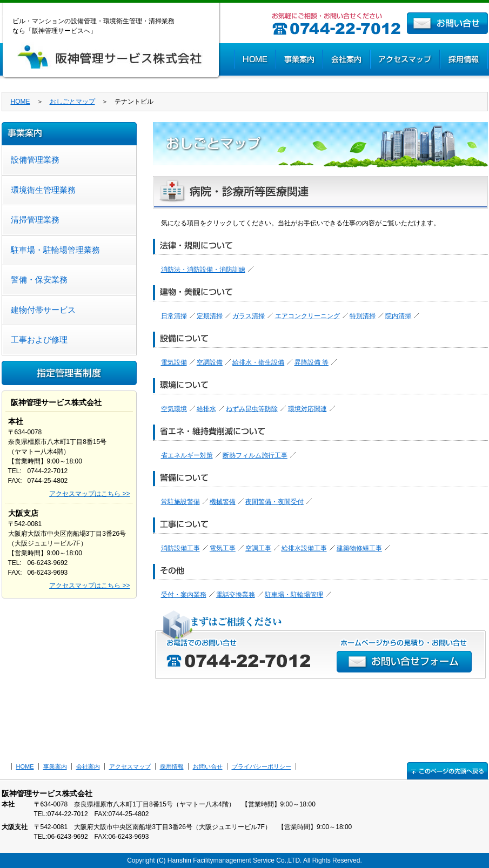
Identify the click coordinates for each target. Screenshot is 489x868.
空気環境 (174, 409)
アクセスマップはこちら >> (89, 494)
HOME (254, 59)
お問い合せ (447, 23)
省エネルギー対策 (187, 455)
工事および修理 (39, 339)
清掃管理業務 (35, 220)
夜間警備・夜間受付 (274, 502)
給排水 (206, 409)
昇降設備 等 (312, 362)
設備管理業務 (35, 160)
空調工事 (258, 548)
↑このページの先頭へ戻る (447, 771)
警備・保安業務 (39, 280)
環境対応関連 (307, 409)
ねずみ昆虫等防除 (252, 409)
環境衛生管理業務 (43, 190)
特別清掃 (363, 316)
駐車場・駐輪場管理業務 (55, 250)
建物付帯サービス (43, 310)
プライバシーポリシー (262, 766)
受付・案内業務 (184, 595)
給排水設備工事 (304, 548)
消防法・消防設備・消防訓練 (203, 270)
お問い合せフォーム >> (404, 662)
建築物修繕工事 (359, 548)
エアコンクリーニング (307, 316)
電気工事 (223, 548)
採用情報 (464, 59)
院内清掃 (398, 316)
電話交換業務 (236, 595)
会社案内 (346, 59)
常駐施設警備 (180, 502)
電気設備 (174, 362)
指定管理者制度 (69, 373)
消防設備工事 (180, 548)
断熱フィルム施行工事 (255, 455)
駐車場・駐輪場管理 (294, 595)
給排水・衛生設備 (258, 362)
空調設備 (210, 362)
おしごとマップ (72, 102)
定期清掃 (210, 316)
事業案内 (299, 59)
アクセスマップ (404, 59)
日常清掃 (174, 316)
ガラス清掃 (249, 316)
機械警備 (223, 502)
